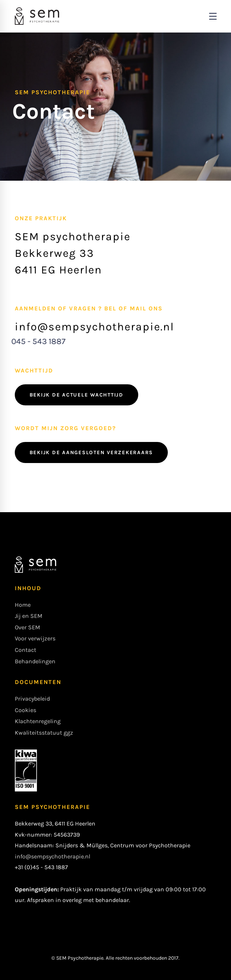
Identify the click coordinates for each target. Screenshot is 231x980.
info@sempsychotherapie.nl (52, 856)
